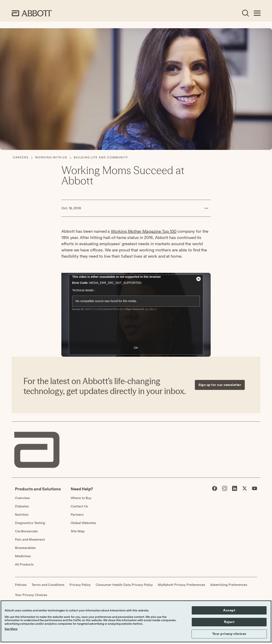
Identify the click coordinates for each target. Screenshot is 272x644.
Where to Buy (81, 498)
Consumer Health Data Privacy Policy (124, 585)
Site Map (78, 531)
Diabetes (22, 506)
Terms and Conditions (48, 585)
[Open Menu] (257, 13)
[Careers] (21, 158)
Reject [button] (229, 622)
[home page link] (32, 13)
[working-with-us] (51, 158)
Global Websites (83, 523)
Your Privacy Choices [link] (31, 595)
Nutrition (22, 515)
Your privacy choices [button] (229, 634)
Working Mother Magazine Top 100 (144, 231)
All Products (24, 564)
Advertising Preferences (229, 585)
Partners (77, 515)
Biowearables (25, 548)
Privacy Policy (80, 585)
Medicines (23, 556)
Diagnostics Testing (30, 523)
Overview (22, 498)
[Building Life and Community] (101, 158)
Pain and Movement (30, 540)
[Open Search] (245, 13)
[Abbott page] (215, 489)
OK (136, 348)
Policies (21, 585)
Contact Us (79, 506)
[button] (206, 208)
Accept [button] (229, 610)
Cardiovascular (27, 531)
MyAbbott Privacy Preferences (182, 585)
